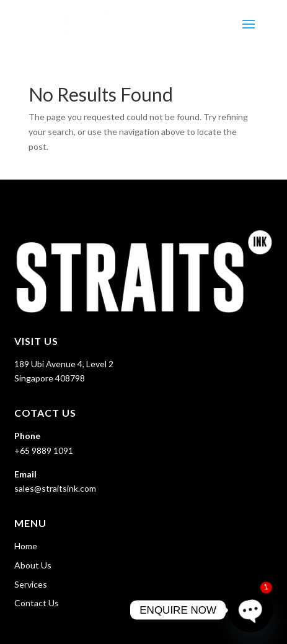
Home (26, 546)
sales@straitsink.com (55, 488)
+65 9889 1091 (44, 450)
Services (31, 584)
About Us (33, 565)
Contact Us (37, 603)
